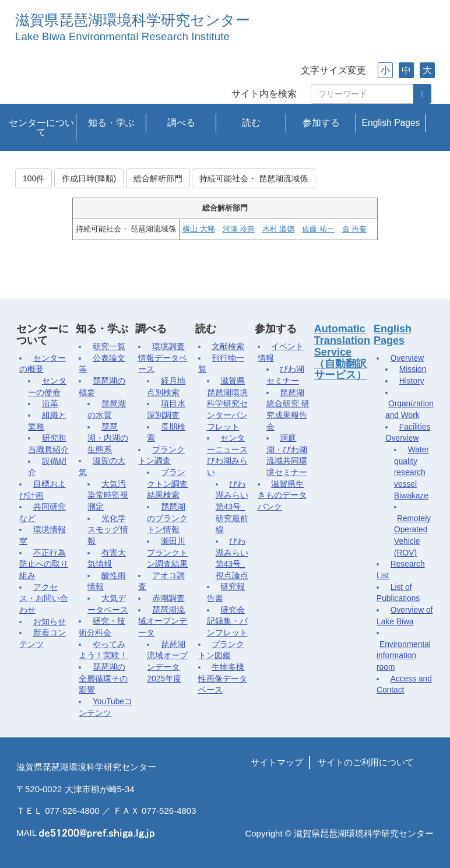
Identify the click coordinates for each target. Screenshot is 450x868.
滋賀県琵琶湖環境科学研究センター (133, 20)
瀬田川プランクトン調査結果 (167, 553)
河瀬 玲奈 (239, 229)
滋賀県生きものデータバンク (282, 496)
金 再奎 (354, 229)
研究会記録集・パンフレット (227, 621)
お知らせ (50, 622)
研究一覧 (109, 347)
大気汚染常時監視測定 (108, 496)
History (412, 381)
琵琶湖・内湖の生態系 (108, 438)
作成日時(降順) (89, 178)
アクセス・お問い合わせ (44, 599)
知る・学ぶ (111, 123)
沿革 (50, 404)
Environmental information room (404, 656)
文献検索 (228, 347)
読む (251, 123)
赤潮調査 (168, 598)
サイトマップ (277, 762)
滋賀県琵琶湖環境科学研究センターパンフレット (227, 404)
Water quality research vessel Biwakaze (412, 473)
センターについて (41, 127)
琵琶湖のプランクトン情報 (167, 518)
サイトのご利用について (366, 762)
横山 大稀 (198, 229)
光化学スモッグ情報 (108, 530)
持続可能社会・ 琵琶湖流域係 (254, 178)
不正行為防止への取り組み (44, 564)
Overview (407, 358)
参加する (321, 123)
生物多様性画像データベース (223, 679)
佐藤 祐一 (318, 229)
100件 (34, 178)
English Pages (391, 123)
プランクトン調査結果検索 (167, 484)
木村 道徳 (278, 229)
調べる (181, 123)
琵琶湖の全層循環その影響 (103, 679)
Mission (413, 369)
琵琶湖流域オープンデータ (163, 621)
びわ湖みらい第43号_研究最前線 (232, 507)
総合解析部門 (158, 178)
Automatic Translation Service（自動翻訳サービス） (342, 352)
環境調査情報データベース (163, 358)
